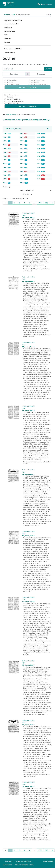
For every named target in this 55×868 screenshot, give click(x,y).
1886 (39, 141)
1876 (22, 156)
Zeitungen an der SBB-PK (13, 49)
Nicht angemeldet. (48, 861)
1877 (22, 160)
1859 (5, 145)
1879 (22, 167)
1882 (22, 179)
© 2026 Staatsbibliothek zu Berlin (24, 865)
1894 (39, 171)
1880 (22, 171)
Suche (14, 15)
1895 (39, 175)
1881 (22, 175)
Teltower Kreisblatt (13, 103)
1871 (22, 137)
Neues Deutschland (13, 84)
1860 (5, 148)
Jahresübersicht (10, 31)
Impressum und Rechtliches (24, 861)
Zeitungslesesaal (10, 53)
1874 (22, 148)
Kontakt (7, 42)
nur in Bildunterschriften (39, 84)
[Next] (52, 203)
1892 (39, 164)
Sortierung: (7, 187)
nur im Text (35, 82)
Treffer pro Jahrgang (14, 129)
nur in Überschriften (38, 80)
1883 (22, 183)
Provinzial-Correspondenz (15, 101)
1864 (5, 164)
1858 (5, 141)
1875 (22, 152)
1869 (5, 183)
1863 (5, 160)
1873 (22, 145)
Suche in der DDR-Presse (27, 87)
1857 (5, 137)
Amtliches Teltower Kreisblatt (13, 96)
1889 (39, 152)
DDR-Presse (8, 27)
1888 (39, 148)
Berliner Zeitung (12, 80)
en (50, 15)
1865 (5, 167)
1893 (39, 167)
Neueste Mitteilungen (14, 99)
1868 (5, 179)
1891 (39, 160)
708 (47, 203)
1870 (22, 133)
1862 (5, 156)
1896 (39, 179)
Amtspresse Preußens (12, 24)
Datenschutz (9, 861)
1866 (5, 171)
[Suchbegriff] (24, 69)
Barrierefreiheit (7, 865)
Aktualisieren (28, 194)
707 (40, 203)
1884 (39, 133)
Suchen (48, 69)
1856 (5, 133)
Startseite (7, 15)
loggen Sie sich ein (11, 114)
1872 (22, 141)
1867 (5, 175)
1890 (39, 156)
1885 (39, 137)
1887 (39, 145)
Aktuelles (8, 38)
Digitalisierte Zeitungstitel (13, 20)
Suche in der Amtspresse (27, 106)
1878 (22, 164)
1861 (5, 152)
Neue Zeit (10, 82)
